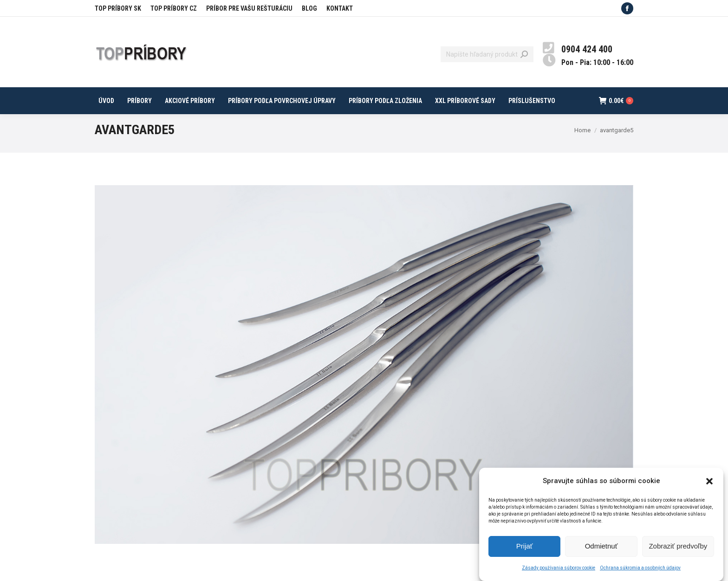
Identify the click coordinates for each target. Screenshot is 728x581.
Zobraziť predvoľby (678, 551)
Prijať (525, 551)
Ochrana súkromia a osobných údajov (640, 572)
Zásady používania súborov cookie (559, 572)
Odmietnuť (601, 551)
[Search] (487, 54)
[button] (709, 486)
